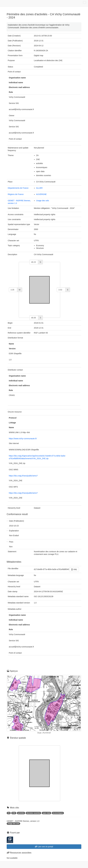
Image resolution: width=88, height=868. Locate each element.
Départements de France (18, 188)
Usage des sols (43, 201)
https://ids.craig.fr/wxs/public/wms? (23, 476)
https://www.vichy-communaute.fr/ (23, 439)
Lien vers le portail (44, 847)
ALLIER (39, 188)
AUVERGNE (41, 194)
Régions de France (16, 194)
